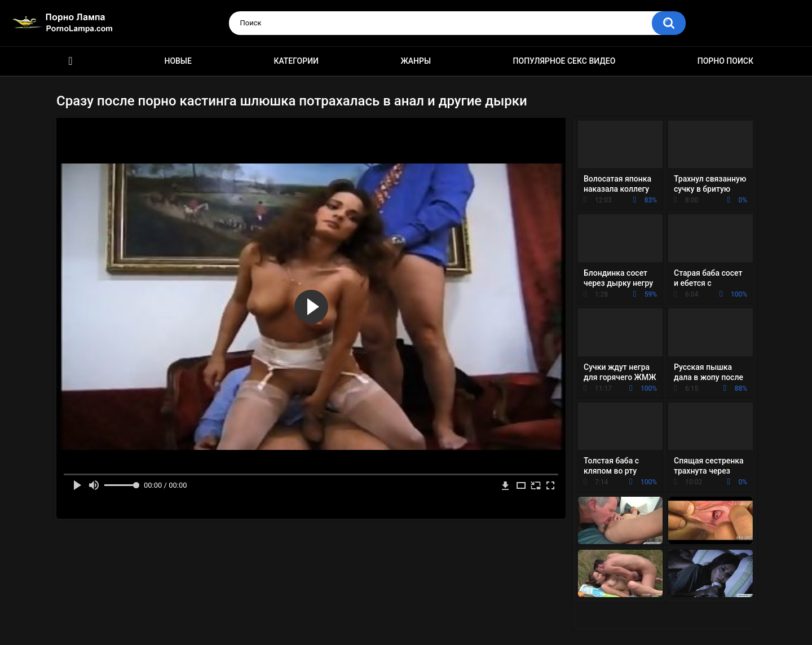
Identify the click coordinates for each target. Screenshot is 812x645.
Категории (296, 61)
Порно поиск (725, 61)
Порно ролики (70, 61)
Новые (178, 61)
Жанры (416, 61)
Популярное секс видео (564, 61)
